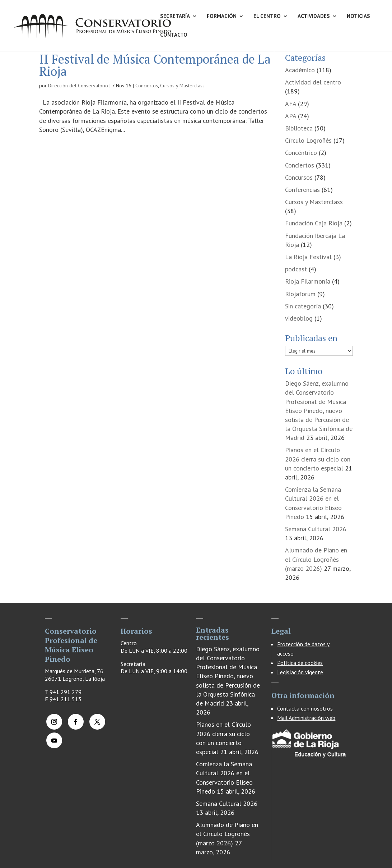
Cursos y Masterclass (182, 86)
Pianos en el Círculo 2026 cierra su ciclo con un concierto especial (318, 459)
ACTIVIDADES (314, 17)
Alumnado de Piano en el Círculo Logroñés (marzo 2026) (316, 559)
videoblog (299, 318)
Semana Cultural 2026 (316, 529)
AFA (291, 104)
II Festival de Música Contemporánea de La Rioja (155, 65)
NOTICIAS (358, 17)
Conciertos (147, 86)
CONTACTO (174, 35)
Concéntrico (301, 153)
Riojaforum (300, 294)
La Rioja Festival (308, 257)
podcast (296, 269)
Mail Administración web (306, 718)
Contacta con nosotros (305, 708)
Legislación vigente (300, 672)
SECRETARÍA (175, 17)
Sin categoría (303, 306)
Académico (300, 70)
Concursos (299, 177)
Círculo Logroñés (308, 140)
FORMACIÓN (222, 17)
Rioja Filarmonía (308, 281)
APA (291, 116)
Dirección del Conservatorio (78, 86)
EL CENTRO (267, 17)
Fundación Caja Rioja (314, 223)
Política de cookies (300, 663)
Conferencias (302, 190)
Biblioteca (299, 128)
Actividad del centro (313, 82)
